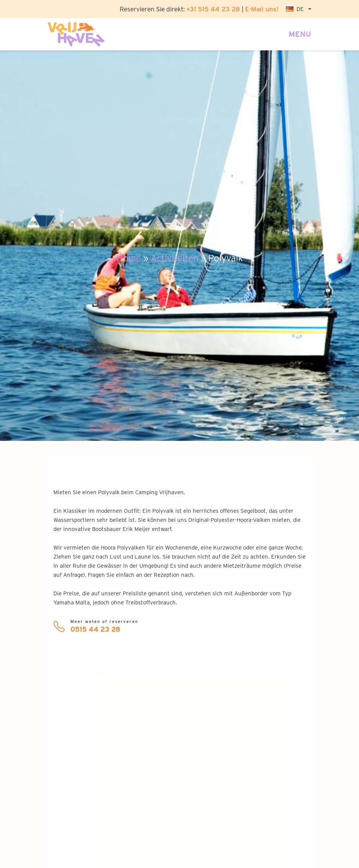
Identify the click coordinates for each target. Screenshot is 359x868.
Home (129, 258)
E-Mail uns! (262, 9)
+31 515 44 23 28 (213, 9)
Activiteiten (175, 258)
